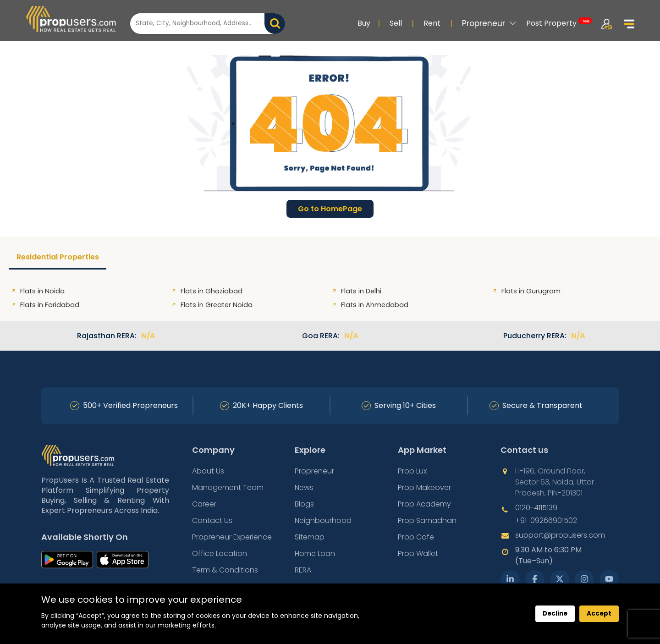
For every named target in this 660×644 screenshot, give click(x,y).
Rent (432, 23)
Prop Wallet (418, 553)
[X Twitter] (560, 579)
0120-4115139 (536, 508)
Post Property (559, 23)
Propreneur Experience (232, 537)
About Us (208, 471)
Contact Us (212, 520)
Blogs (304, 504)
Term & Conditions (225, 570)
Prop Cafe (416, 537)
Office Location (220, 553)
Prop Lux (412, 471)
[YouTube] (609, 579)
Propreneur (489, 23)
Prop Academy (424, 504)
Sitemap (310, 537)
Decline (555, 614)
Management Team (228, 487)
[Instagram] (584, 579)
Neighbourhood (323, 520)
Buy (364, 23)
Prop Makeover (424, 487)
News (304, 487)
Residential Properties (58, 257)
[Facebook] (535, 579)
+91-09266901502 (546, 520)
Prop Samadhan (427, 520)
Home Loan (315, 553)
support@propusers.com (560, 535)
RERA (303, 570)
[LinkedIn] (510, 579)
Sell (396, 23)
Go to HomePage (330, 209)
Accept (599, 614)
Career (204, 504)
